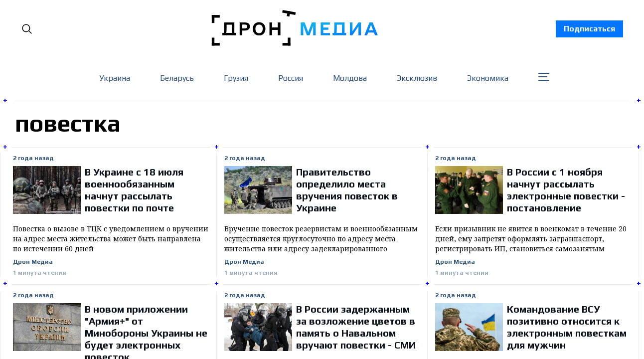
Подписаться (589, 29)
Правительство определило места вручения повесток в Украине (347, 190)
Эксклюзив (417, 78)
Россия (291, 78)
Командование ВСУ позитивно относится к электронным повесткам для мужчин (567, 327)
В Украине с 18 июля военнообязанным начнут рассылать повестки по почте (134, 190)
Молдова (350, 78)
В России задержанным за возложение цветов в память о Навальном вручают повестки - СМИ (356, 327)
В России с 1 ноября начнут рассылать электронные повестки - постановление (566, 190)
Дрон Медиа (33, 262)
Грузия (236, 78)
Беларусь (177, 78)
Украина (115, 78)
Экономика (488, 78)
